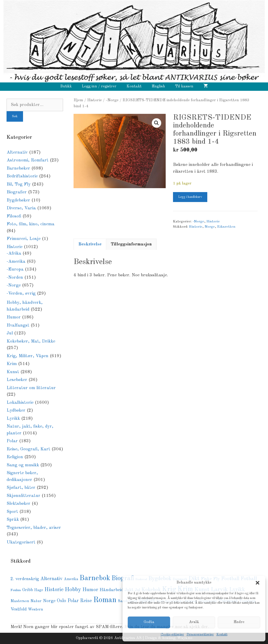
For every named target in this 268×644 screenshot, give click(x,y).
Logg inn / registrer (99, 86)
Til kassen (184, 86)
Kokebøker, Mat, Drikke (31, 341)
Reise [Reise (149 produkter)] (86, 601)
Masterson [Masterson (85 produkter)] (20, 601)
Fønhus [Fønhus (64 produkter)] (16, 590)
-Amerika (16, 262)
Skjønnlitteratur (23, 496)
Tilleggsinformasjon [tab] (131, 244)
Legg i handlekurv (190, 197)
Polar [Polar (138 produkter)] (73, 601)
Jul (10, 333)
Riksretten (226, 227)
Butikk (66, 86)
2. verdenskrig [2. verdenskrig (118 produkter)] (25, 579)
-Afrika (14, 253)
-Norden (15, 278)
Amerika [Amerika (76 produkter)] (71, 579)
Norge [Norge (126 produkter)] (49, 601)
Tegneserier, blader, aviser (34, 528)
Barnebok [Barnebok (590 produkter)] (95, 578)
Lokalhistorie (20, 403)
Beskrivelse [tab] (90, 244)
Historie (94, 100)
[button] (258, 583)
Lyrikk (13, 419)
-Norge (112, 100)
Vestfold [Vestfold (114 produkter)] (19, 609)
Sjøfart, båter (21, 488)
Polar (12, 441)
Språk (13, 520)
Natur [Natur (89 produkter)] (36, 601)
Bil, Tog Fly (19, 184)
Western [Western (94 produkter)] (36, 609)
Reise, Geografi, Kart (28, 449)
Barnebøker (18, 168)
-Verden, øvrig (21, 293)
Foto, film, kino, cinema (30, 224)
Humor (14, 317)
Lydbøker (16, 410)
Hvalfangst (18, 325)
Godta (149, 622)
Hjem (78, 100)
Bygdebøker (18, 200)
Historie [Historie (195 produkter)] (54, 590)
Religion (15, 457)
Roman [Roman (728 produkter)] (105, 600)
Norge (210, 227)
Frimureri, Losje (24, 239)
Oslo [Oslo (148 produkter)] (62, 601)
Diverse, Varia (21, 208)
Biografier (17, 192)
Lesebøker (17, 380)
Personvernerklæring (200, 635)
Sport (12, 512)
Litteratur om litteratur (31, 388)
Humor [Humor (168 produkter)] (90, 590)
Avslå (194, 622)
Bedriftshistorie (22, 176)
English (158, 86)
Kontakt (222, 635)
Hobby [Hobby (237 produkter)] (73, 590)
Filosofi (14, 216)
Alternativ (17, 152)
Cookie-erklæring (172, 635)
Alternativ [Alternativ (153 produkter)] (51, 579)
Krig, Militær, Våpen (27, 356)
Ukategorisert (21, 542)
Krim (12, 364)
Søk (15, 116)
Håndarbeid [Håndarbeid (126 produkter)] (111, 590)
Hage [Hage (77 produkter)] (39, 590)
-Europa (15, 269)
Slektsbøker (18, 504)
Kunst (13, 372)
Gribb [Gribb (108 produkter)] (28, 590)
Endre (239, 622)
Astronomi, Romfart (27, 160)
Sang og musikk (23, 465)
